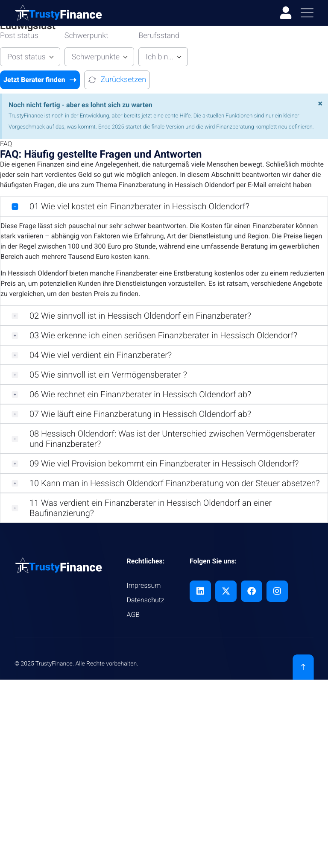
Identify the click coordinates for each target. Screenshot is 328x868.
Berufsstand (159, 36)
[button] (164, 206)
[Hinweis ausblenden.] (320, 103)
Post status (19, 36)
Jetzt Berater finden (40, 80)
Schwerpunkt (86, 36)
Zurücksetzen (117, 80)
